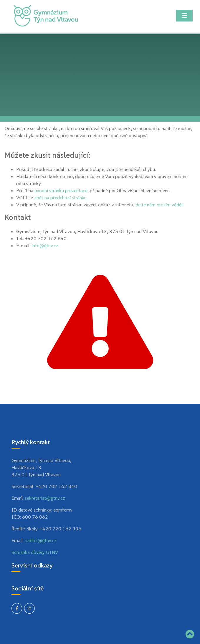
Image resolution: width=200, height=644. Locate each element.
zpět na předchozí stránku (60, 197)
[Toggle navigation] (184, 16)
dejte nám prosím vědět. (160, 205)
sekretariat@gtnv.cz (45, 498)
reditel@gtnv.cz (41, 540)
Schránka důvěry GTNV (35, 552)
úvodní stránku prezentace (61, 190)
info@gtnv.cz (45, 245)
